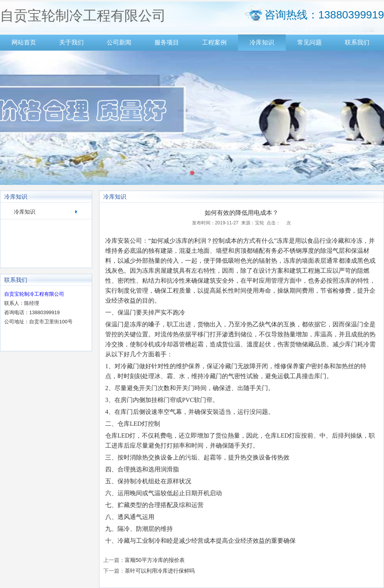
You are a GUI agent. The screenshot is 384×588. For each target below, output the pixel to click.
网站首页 (24, 42)
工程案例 (214, 42)
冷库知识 (262, 42)
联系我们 (357, 42)
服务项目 (167, 42)
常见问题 (310, 42)
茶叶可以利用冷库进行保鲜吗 (160, 571)
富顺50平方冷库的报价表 (155, 560)
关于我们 (71, 42)
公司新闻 (119, 42)
